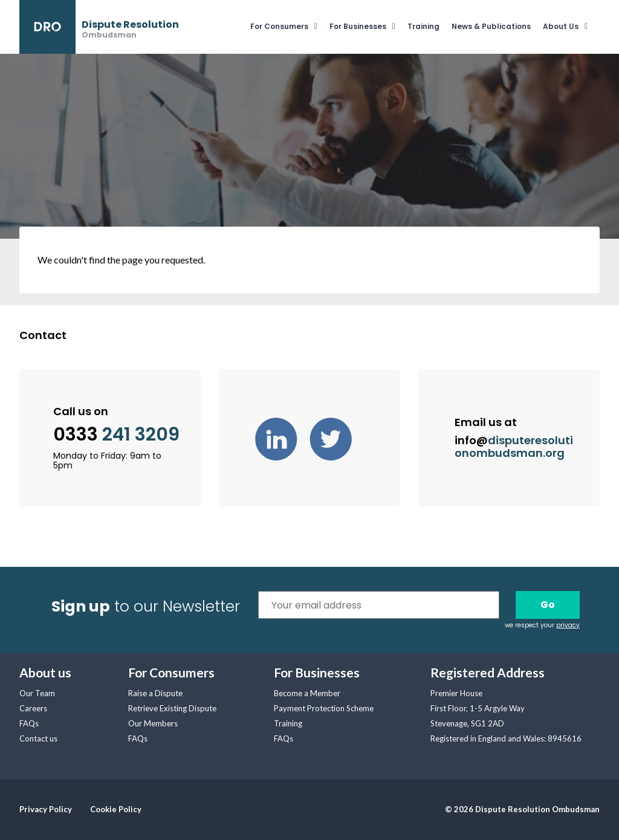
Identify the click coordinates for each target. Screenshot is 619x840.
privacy (568, 625)
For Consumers (279, 26)
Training (423, 26)
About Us (561, 26)
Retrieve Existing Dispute (172, 708)
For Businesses (358, 26)
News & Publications (491, 26)
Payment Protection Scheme (324, 708)
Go (548, 605)
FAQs (29, 723)
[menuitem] (290, 27)
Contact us (38, 738)
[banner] (99, 27)
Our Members (153, 723)
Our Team (37, 693)
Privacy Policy (46, 809)
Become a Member (307, 693)
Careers (33, 708)
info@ (514, 447)
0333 (116, 435)
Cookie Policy (116, 809)
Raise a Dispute (155, 693)
